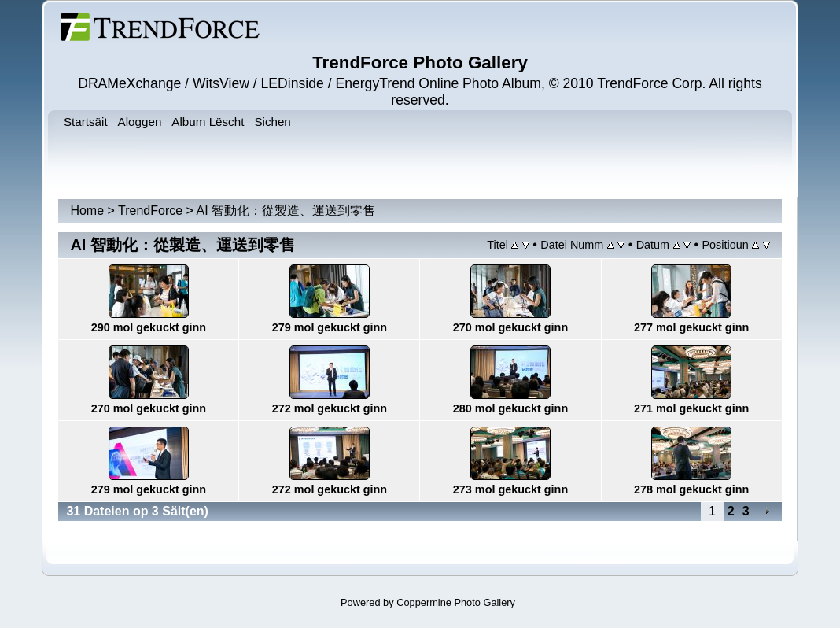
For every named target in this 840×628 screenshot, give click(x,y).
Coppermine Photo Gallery (456, 602)
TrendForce (150, 211)
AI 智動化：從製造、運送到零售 (286, 211)
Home (87, 211)
